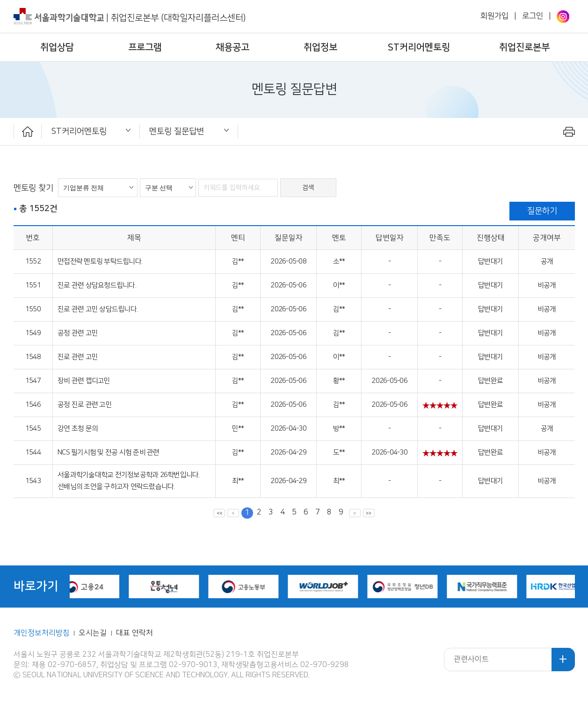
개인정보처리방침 (42, 633)
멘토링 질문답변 (177, 131)
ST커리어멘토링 (419, 47)
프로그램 (145, 47)
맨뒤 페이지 (369, 513)
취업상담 (57, 47)
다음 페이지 (355, 513)
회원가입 (494, 16)
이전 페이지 (233, 513)
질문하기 (542, 211)
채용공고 (232, 47)
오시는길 (94, 633)
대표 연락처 (134, 633)
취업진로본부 (524, 47)
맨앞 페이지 (219, 513)
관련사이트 (471, 659)
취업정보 (320, 47)
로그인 (533, 16)
